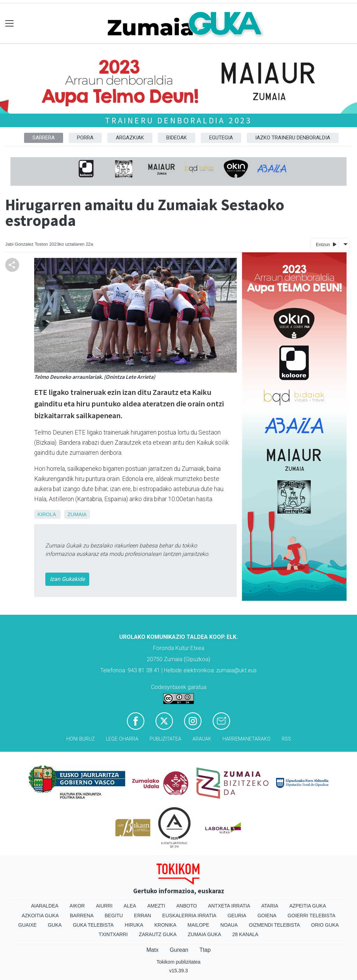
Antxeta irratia (229, 906)
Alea (130, 906)
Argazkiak (130, 138)
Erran (142, 916)
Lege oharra (122, 739)
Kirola (47, 514)
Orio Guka (325, 925)
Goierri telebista (312, 916)
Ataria (270, 906)
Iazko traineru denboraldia (293, 138)
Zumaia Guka (204, 934)
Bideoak (177, 138)
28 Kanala (245, 934)
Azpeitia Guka (308, 906)
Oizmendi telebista (275, 925)
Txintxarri (113, 934)
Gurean (179, 950)
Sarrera (44, 138)
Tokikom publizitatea (178, 962)
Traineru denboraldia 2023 (178, 120)
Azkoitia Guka (40, 916)
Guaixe (27, 925)
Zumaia (77, 514)
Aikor (77, 906)
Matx (153, 950)
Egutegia (221, 138)
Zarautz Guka (158, 934)
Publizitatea (165, 739)
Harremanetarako (246, 739)
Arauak (202, 739)
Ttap (205, 950)
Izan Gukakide (67, 579)
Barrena (82, 916)
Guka (55, 925)
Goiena (267, 916)
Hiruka (134, 925)
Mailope (198, 925)
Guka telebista (93, 925)
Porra (85, 138)
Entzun (326, 244)
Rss (286, 739)
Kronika (165, 925)
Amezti (156, 906)
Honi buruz (81, 739)
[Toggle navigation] (10, 24)
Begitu (114, 916)
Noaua (229, 925)
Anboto (187, 906)
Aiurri (104, 906)
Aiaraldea (45, 906)
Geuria (237, 916)
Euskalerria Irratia (189, 916)
